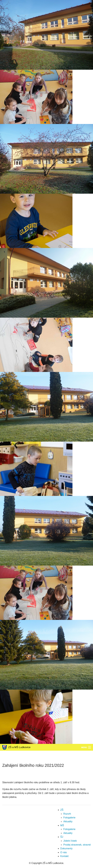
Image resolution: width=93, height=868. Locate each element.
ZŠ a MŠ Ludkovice (16, 747)
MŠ (62, 825)
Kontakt (64, 856)
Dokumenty (67, 848)
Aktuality (68, 821)
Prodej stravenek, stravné (77, 845)
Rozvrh (67, 814)
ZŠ (62, 810)
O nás (64, 852)
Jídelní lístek (70, 841)
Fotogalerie (69, 818)
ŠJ (62, 837)
